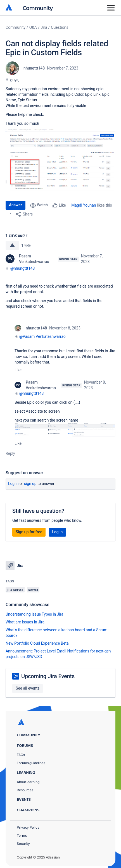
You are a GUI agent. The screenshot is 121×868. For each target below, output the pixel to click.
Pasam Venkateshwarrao (34, 259)
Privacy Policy (28, 827)
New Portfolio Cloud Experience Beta (37, 643)
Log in (13, 484)
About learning (28, 782)
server (33, 590)
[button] (60, 162)
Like (18, 370)
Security (23, 844)
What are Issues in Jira (25, 622)
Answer (16, 205)
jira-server (15, 590)
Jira (44, 27)
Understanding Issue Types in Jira (35, 614)
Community (38, 8)
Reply (10, 453)
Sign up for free (29, 532)
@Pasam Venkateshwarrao (42, 336)
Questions (60, 27)
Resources (25, 790)
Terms (22, 835)
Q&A (33, 27)
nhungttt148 (34, 68)
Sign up (30, 484)
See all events (28, 688)
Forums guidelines (31, 763)
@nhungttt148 (23, 268)
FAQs (21, 755)
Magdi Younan (84, 205)
